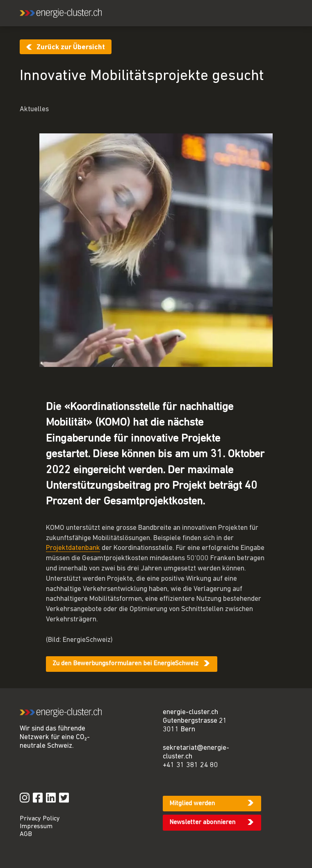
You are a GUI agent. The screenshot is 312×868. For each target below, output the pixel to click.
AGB (26, 834)
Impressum (36, 827)
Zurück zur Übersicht (71, 47)
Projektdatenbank (73, 548)
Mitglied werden (192, 804)
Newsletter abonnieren (202, 822)
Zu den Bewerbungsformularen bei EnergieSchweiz (125, 664)
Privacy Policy (40, 819)
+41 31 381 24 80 (190, 765)
